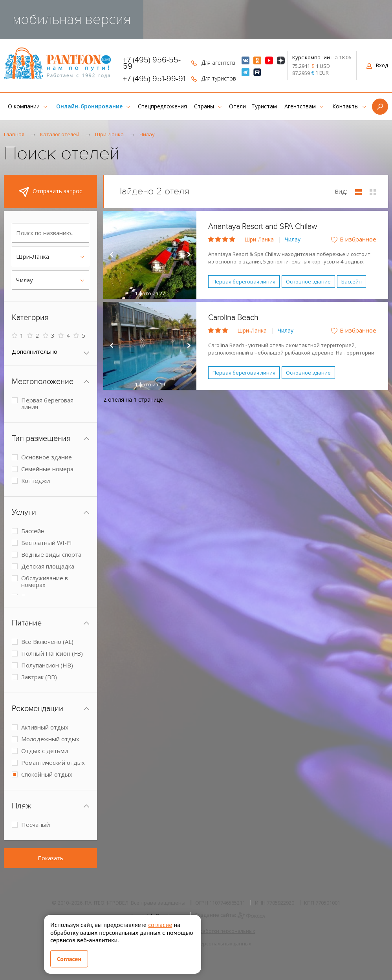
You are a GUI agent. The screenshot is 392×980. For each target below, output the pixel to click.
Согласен (69, 959)
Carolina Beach (233, 318)
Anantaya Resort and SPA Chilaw (263, 227)
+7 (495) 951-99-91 (154, 79)
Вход (377, 65)
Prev (111, 255)
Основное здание (308, 282)
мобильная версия (72, 19)
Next (189, 255)
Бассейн (352, 282)
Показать (50, 858)
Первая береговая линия (244, 282)
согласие (160, 925)
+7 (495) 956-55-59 (152, 63)
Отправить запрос (50, 192)
